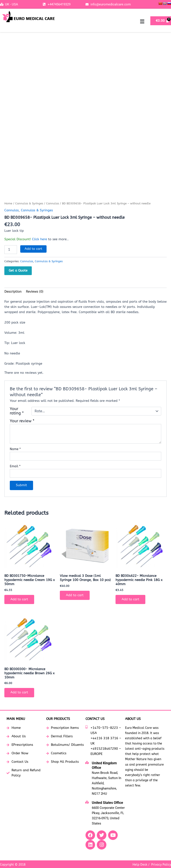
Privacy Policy (161, 865)
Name (15, 449)
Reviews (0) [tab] (35, 292)
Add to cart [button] (19, 599)
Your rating (17, 411)
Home (8, 204)
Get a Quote (18, 270)
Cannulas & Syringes (29, 204)
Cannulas (53, 204)
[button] (142, 22)
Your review (22, 421)
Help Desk (140, 865)
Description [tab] (13, 292)
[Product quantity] (11, 250)
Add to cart (33, 249)
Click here (39, 239)
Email (15, 466)
